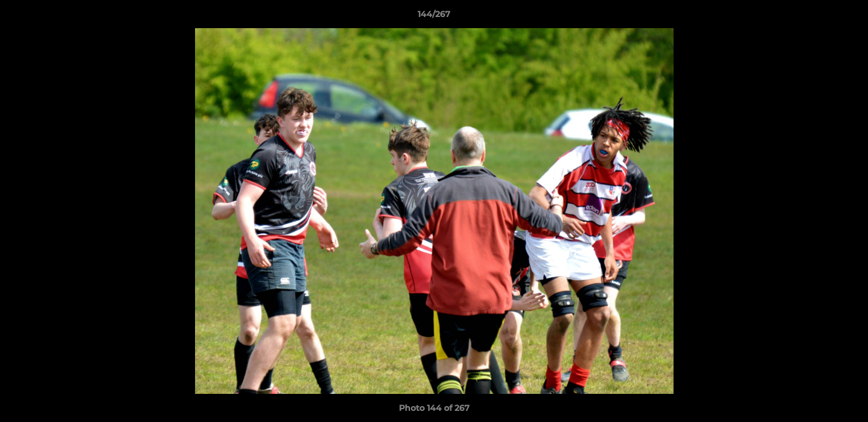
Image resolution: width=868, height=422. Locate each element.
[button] (847, 17)
